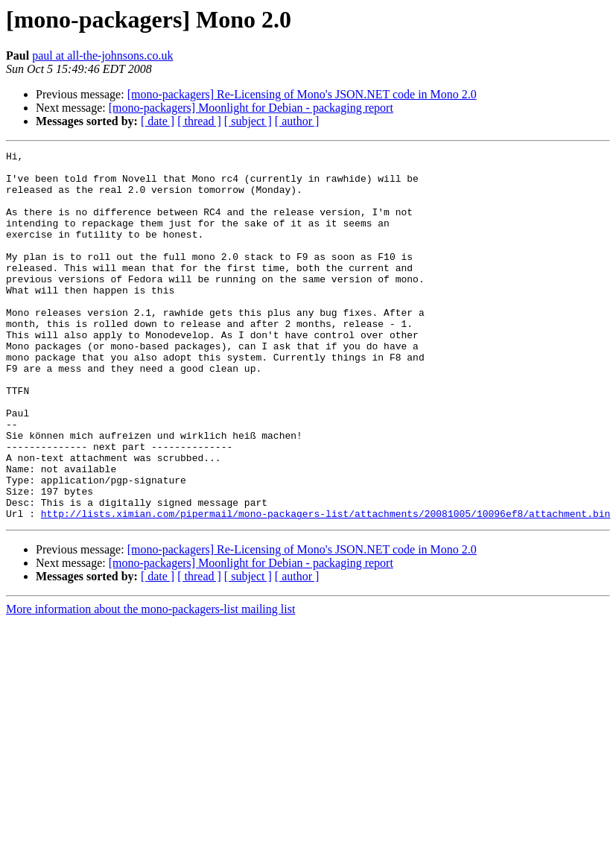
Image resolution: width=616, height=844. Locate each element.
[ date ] (158, 121)
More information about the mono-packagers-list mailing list (150, 683)
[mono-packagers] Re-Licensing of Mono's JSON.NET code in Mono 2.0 (302, 94)
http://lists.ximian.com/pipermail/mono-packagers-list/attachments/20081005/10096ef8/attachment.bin (326, 587)
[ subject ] (248, 121)
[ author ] (297, 121)
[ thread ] (199, 121)
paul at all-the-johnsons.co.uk (102, 55)
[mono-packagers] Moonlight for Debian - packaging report (251, 108)
